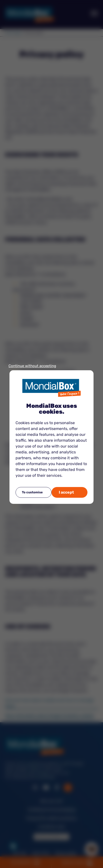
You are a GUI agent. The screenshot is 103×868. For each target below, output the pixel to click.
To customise (32, 492)
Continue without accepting (32, 366)
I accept (66, 492)
